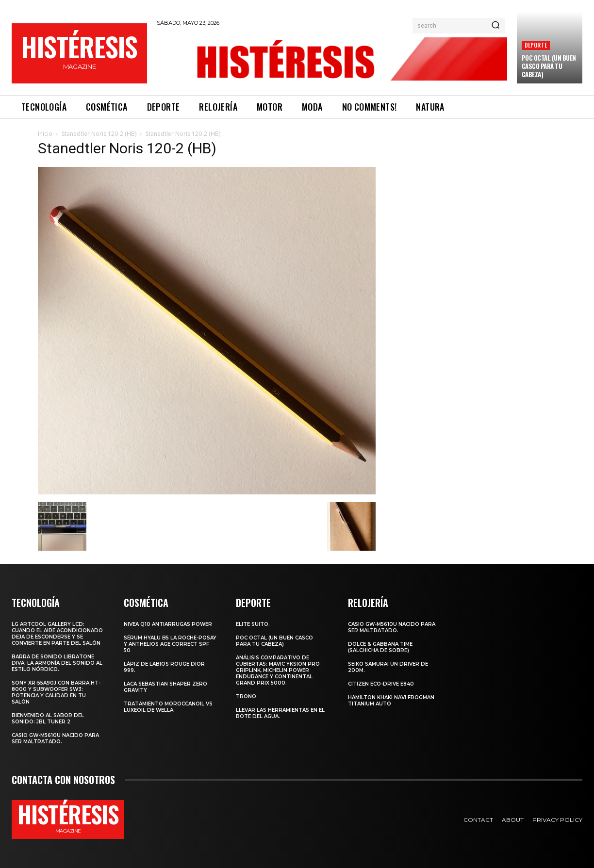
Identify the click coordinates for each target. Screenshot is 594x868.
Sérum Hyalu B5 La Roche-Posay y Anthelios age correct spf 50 (170, 644)
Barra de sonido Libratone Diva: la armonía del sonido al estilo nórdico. (57, 663)
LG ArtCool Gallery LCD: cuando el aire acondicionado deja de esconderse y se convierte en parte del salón (57, 634)
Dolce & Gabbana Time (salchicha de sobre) (380, 647)
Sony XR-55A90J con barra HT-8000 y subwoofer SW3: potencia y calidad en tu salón (56, 692)
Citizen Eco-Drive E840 (381, 684)
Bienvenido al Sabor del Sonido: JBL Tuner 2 (48, 719)
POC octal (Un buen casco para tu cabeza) (549, 66)
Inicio (45, 134)
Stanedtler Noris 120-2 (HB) (99, 134)
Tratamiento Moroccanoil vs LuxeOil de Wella (168, 707)
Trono (246, 696)
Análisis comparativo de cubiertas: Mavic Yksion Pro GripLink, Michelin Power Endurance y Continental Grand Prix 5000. (278, 670)
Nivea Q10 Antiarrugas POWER (168, 624)
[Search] (495, 26)
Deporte (536, 45)
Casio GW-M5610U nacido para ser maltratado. (55, 738)
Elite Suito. (253, 624)
